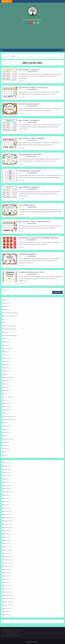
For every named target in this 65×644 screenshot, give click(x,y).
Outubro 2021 (7, 563)
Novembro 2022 (8, 521)
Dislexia (5, 332)
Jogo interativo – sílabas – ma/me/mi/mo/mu (34, 221)
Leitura (5, 384)
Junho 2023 (6, 498)
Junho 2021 (6, 576)
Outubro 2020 (7, 602)
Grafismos (6, 361)
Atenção (6, 303)
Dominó (6, 339)
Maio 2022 (6, 540)
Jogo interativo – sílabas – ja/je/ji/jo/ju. (32, 138)
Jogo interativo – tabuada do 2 (29, 120)
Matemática (6, 403)
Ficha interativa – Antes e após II (30, 171)
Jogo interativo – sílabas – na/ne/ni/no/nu (33, 88)
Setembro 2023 (7, 492)
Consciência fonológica (9, 316)
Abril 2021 (6, 582)
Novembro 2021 (8, 560)
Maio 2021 (6, 579)
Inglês (5, 374)
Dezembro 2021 (8, 557)
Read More (21, 81)
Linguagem (6, 390)
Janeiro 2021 (7, 592)
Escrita (5, 345)
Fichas (5, 352)
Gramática (6, 365)
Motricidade (6, 410)
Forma (5, 355)
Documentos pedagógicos (10, 335)
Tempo (5, 452)
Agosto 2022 (7, 531)
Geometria (6, 358)
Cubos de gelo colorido (27, 205)
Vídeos (5, 455)
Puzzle (5, 436)
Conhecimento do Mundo (10, 313)
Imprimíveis (6, 371)
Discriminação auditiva (9, 326)
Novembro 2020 (8, 599)
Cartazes (6, 306)
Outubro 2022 (7, 524)
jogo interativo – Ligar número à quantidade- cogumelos (39, 238)
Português (6, 432)
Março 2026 (7, 463)
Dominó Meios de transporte (29, 104)
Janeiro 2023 (7, 514)
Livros (5, 394)
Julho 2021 (6, 573)
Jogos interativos (8, 378)
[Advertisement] (32, 36)
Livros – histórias (8, 397)
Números (6, 413)
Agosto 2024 (7, 472)
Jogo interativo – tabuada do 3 (29, 70)
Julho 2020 (6, 611)
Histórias (6, 368)
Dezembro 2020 (8, 595)
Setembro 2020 (7, 605)
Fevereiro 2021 (7, 589)
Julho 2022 (6, 534)
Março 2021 (7, 586)
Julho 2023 (6, 495)
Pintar (5, 429)
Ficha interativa (7, 348)
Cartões (5, 310)
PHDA (5, 423)
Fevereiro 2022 (7, 550)
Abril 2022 (6, 544)
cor (4, 319)
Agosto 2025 (7, 466)
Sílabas (5, 445)
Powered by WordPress (32, 642)
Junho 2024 (6, 476)
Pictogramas (7, 426)
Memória (6, 407)
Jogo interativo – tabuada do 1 (29, 187)
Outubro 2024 (7, 469)
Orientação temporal (9, 420)
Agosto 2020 (7, 608)
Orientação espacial (8, 416)
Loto (5, 400)
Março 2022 (7, 547)
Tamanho (6, 449)
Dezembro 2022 (8, 518)
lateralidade (6, 381)
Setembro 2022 (7, 527)
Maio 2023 (6, 502)
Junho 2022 (6, 537)
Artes (5, 300)
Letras (5, 387)
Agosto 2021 (7, 569)
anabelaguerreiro (32, 72)
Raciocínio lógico (8, 439)
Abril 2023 (6, 505)
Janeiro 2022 (7, 553)
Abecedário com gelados (27, 254)
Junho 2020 (6, 615)
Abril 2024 (6, 482)
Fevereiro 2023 (7, 511)
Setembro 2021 (7, 566)
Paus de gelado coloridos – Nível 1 (30, 155)
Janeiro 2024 (7, 489)
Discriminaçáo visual (9, 329)
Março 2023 (7, 508)
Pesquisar (5, 290)
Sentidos (6, 442)
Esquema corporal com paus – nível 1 (32, 272)
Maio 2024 (6, 479)
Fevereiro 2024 (7, 485)
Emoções (6, 342)
